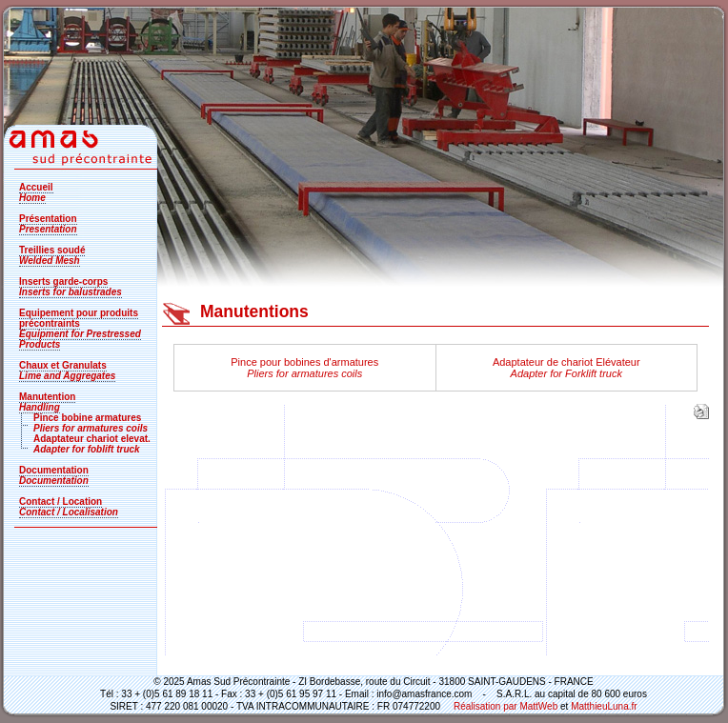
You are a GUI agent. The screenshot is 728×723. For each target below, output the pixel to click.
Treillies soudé (52, 255)
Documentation (54, 475)
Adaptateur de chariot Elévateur (566, 368)
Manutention (47, 402)
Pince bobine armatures (91, 423)
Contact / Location (69, 507)
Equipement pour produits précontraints (80, 329)
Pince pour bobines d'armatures (304, 368)
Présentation (48, 224)
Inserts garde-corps (71, 287)
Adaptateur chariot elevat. (92, 444)
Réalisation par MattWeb (504, 706)
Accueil (36, 192)
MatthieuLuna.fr (604, 706)
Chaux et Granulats (67, 371)
